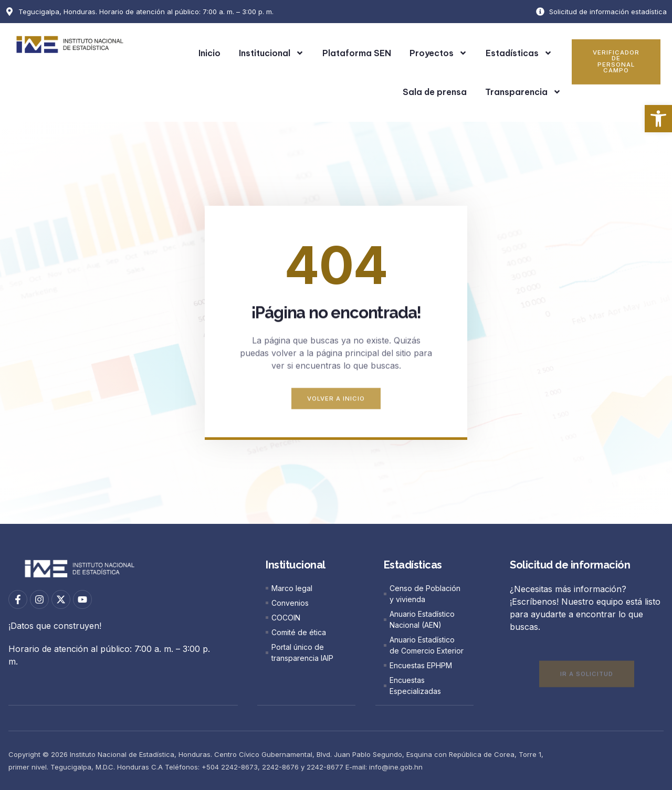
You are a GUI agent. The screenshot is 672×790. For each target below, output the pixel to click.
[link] (658, 119)
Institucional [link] (271, 53)
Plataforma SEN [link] (357, 53)
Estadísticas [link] (519, 53)
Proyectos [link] (438, 53)
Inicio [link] (209, 53)
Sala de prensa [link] (435, 92)
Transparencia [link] (523, 92)
